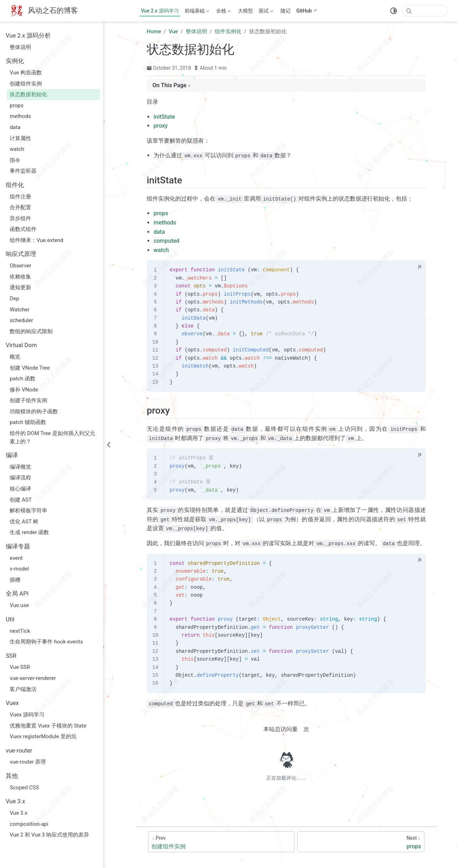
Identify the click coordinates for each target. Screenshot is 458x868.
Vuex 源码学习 (27, 715)
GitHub (304, 11)
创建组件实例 (26, 84)
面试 (266, 12)
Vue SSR (20, 667)
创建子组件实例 (28, 400)
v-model (19, 569)
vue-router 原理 (28, 762)
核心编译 (20, 489)
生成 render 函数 (29, 532)
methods (20, 116)
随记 (286, 11)
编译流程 (20, 478)
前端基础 (197, 12)
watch (17, 149)
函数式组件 (23, 229)
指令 (15, 160)
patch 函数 (22, 379)
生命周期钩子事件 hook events (46, 642)
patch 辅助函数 (28, 422)
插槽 (15, 580)
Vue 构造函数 (26, 73)
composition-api (29, 824)
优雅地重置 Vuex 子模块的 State (48, 726)
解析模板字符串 (28, 511)
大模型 (245, 11)
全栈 (223, 12)
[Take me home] (44, 11)
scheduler (21, 320)
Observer (20, 266)
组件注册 (20, 197)
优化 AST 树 (24, 522)
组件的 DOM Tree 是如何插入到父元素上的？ (52, 437)
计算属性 (20, 138)
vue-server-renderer (33, 678)
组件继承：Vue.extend (36, 240)
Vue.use (19, 605)
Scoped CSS (24, 788)
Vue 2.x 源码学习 (160, 11)
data (15, 127)
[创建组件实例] (221, 842)
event (16, 558)
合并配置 (20, 207)
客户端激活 (23, 689)
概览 (15, 357)
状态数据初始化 (28, 94)
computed (166, 241)
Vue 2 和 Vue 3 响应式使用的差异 (49, 835)
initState (164, 117)
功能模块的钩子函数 (34, 411)
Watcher (20, 310)
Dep (14, 299)
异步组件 (20, 218)
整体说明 (20, 47)
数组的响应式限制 (31, 331)
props (16, 105)
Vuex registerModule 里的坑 (43, 736)
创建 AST (21, 500)
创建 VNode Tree (30, 368)
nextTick (20, 631)
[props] (361, 842)
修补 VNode (24, 390)
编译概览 (20, 467)
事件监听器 (23, 171)
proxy (160, 126)
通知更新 (20, 287)
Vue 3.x (18, 813)
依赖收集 (20, 277)
